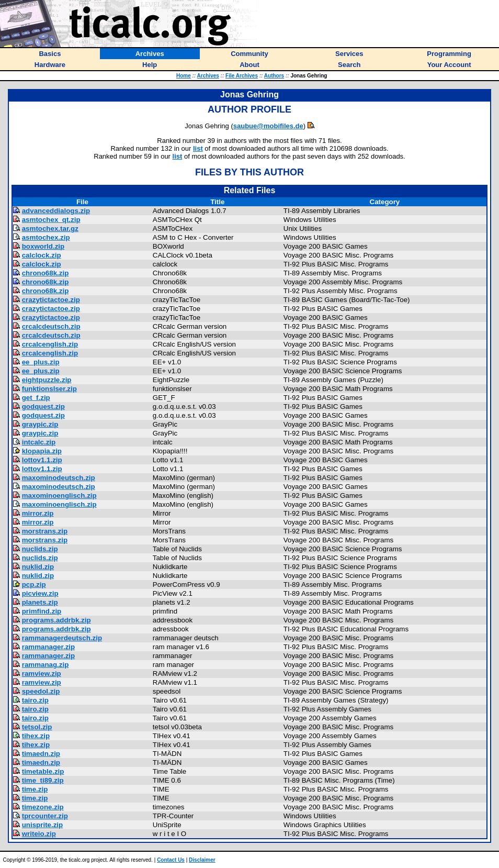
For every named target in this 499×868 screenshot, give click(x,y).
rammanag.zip (46, 665)
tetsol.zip (37, 727)
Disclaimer (202, 860)
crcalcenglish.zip (50, 344)
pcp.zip (34, 585)
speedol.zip (41, 691)
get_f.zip (36, 398)
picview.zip (40, 593)
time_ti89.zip (43, 780)
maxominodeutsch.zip (59, 478)
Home (184, 76)
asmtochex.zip (46, 237)
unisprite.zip (43, 825)
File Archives (242, 76)
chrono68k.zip (46, 273)
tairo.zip (35, 700)
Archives (208, 76)
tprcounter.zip (45, 816)
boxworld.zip (43, 246)
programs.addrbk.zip (56, 620)
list (198, 148)
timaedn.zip (41, 754)
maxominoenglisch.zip (59, 496)
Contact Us (171, 860)
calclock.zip (42, 255)
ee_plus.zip (41, 362)
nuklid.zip (38, 567)
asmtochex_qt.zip (51, 220)
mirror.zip (38, 513)
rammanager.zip (48, 647)
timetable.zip (43, 771)
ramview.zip (42, 674)
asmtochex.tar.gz (50, 229)
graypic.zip (40, 424)
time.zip (35, 789)
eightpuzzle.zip (47, 380)
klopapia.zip (42, 451)
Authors (274, 76)
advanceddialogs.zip (56, 211)
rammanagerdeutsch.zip (62, 638)
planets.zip (40, 602)
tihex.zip (36, 736)
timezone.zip (43, 807)
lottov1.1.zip (42, 460)
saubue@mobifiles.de (268, 126)
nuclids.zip (40, 549)
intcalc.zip (39, 442)
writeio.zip (39, 834)
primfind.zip (42, 611)
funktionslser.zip (49, 389)
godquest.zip (43, 407)
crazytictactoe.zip (51, 300)
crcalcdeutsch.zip (51, 326)
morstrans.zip (45, 531)
